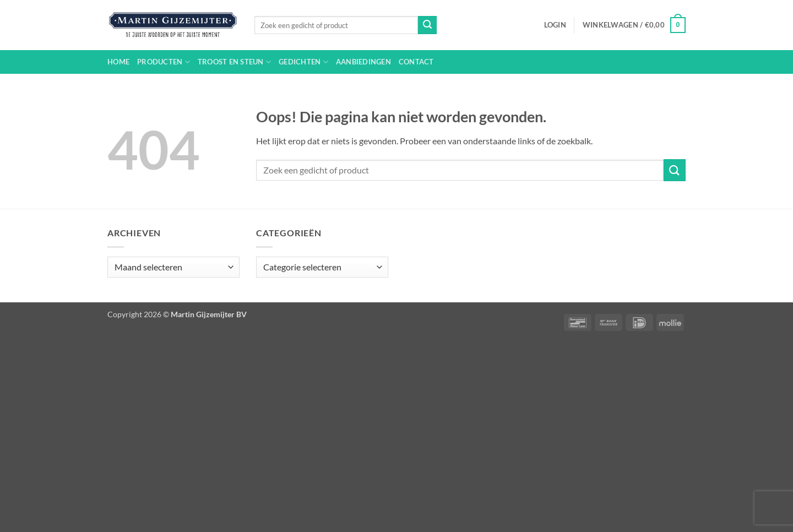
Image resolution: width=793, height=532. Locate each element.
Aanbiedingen (363, 62)
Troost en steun (234, 62)
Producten (164, 62)
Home (118, 62)
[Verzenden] (427, 25)
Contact (416, 62)
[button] (555, 25)
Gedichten (303, 62)
